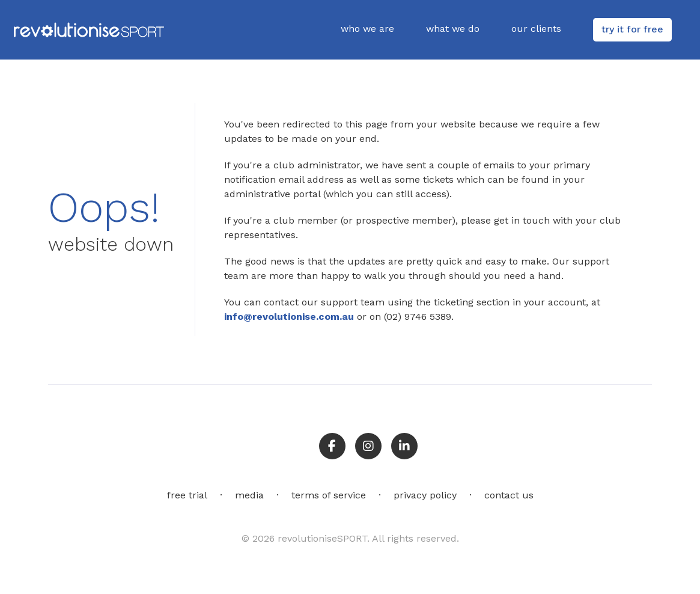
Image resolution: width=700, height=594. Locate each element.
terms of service (329, 495)
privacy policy (425, 495)
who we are (367, 29)
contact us (509, 495)
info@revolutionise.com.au (289, 317)
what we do (453, 29)
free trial (187, 495)
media (249, 495)
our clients (536, 29)
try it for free (632, 29)
